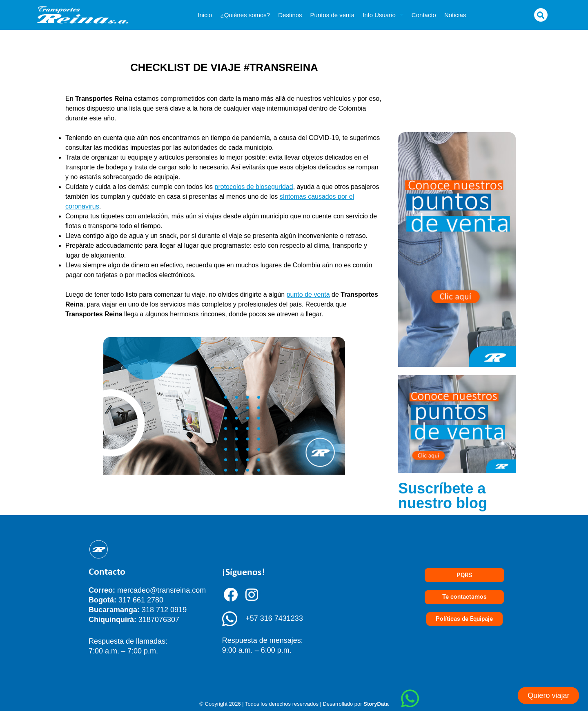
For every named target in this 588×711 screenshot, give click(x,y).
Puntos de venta (332, 15)
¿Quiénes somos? (245, 15)
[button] (541, 15)
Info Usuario (383, 15)
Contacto (424, 15)
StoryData (376, 704)
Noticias (455, 15)
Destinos (290, 15)
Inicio (205, 15)
